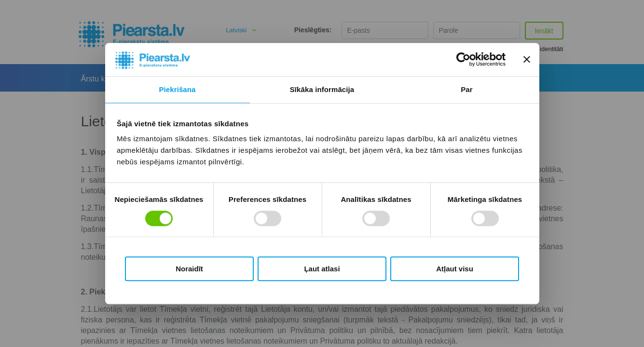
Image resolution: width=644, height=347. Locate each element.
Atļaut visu (455, 269)
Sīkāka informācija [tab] (322, 89)
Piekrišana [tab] (177, 89)
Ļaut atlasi (322, 269)
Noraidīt (189, 269)
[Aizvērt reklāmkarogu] (527, 60)
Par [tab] (467, 89)
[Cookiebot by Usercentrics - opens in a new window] (463, 60)
